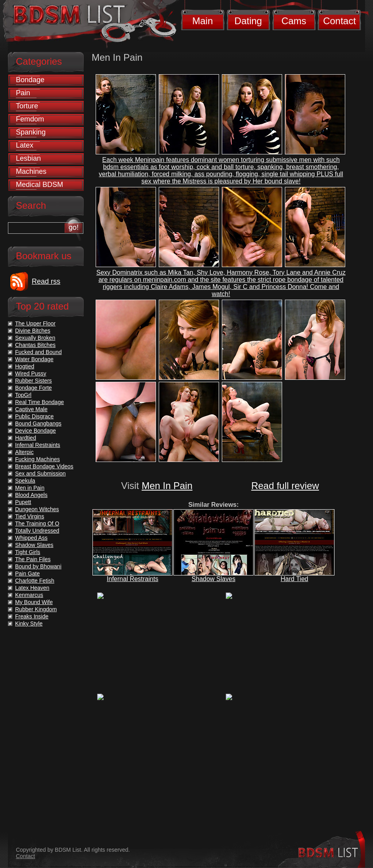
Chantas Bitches (35, 345)
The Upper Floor (35, 323)
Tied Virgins (30, 516)
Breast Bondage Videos (44, 466)
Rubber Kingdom (36, 609)
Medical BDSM (39, 185)
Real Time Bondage (39, 402)
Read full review (285, 486)
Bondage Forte (34, 388)
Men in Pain (30, 488)
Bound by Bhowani (38, 566)
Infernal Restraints (133, 579)
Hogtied (25, 366)
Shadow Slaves (213, 579)
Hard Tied (294, 579)
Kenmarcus (29, 595)
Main (202, 21)
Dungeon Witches (37, 509)
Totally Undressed (37, 531)
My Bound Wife (34, 602)
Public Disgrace (34, 416)
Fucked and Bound (38, 352)
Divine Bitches (33, 331)
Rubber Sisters (34, 381)
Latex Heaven (32, 588)
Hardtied (26, 438)
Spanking (31, 132)
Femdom (30, 119)
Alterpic (24, 452)
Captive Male (31, 409)
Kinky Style (29, 624)
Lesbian (28, 158)
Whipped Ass (31, 538)
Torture (27, 106)
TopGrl (23, 395)
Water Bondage (34, 359)
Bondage (30, 80)
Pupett (23, 502)
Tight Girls (28, 552)
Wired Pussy (31, 373)
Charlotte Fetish (35, 581)
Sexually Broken (35, 338)
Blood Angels (31, 495)
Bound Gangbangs (38, 423)
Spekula (25, 481)
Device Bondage (36, 431)
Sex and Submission (40, 473)
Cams (294, 21)
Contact (339, 21)
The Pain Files (33, 559)
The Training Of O (37, 523)
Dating (248, 21)
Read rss (46, 281)
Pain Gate (27, 574)
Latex (25, 145)
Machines (31, 171)
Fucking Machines (37, 459)
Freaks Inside (32, 616)
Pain (23, 93)
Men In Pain (167, 486)
